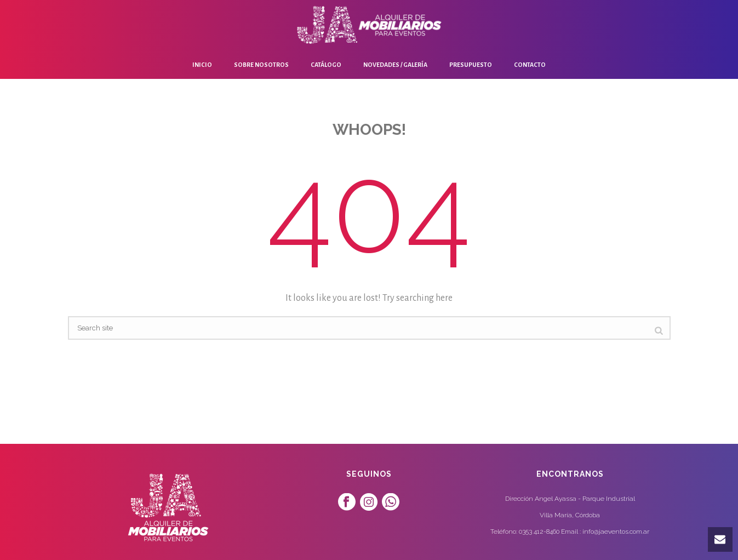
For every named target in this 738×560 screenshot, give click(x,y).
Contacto (530, 65)
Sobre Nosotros (261, 65)
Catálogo (326, 65)
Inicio (202, 65)
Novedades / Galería (395, 65)
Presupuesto (471, 65)
